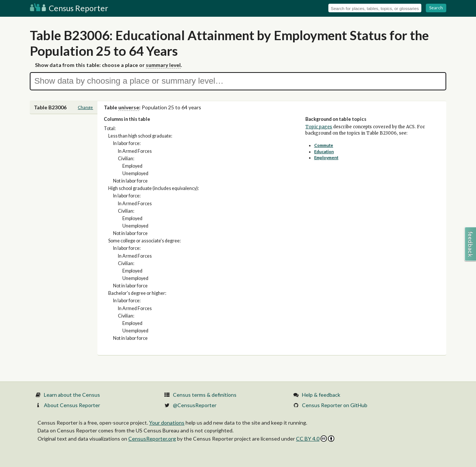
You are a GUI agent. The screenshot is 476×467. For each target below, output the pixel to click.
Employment (326, 157)
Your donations (167, 423)
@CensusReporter (195, 405)
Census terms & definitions (205, 395)
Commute (324, 145)
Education (324, 152)
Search (436, 8)
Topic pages (319, 127)
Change (85, 107)
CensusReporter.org (152, 439)
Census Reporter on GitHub (335, 405)
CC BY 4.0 (315, 439)
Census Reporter (69, 8)
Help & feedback (321, 395)
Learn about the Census (72, 395)
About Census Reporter (72, 405)
